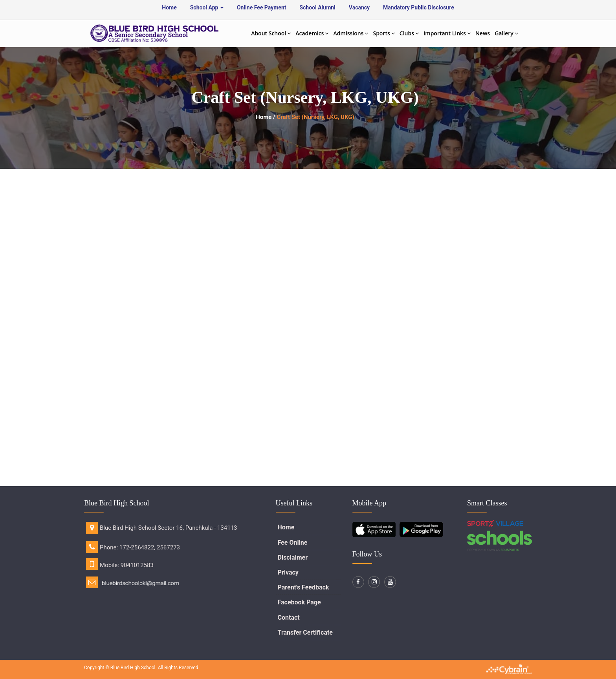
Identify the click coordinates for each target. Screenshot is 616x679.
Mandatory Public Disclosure (419, 7)
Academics (312, 33)
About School (271, 33)
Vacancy (359, 7)
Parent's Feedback (303, 587)
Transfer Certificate (305, 632)
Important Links (447, 33)
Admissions (351, 33)
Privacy (288, 572)
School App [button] (207, 7)
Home (169, 7)
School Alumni (317, 7)
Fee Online (293, 543)
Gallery (506, 33)
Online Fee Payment (262, 7)
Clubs (409, 33)
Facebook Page (299, 602)
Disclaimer (293, 557)
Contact (289, 618)
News (483, 33)
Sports (384, 33)
